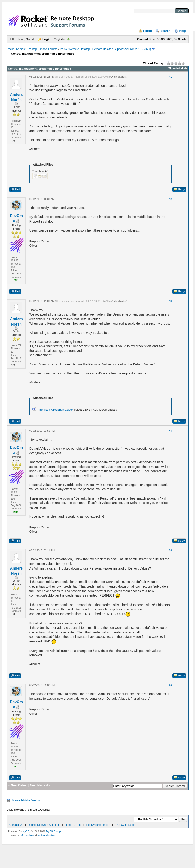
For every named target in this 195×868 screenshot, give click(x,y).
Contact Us (16, 825)
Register (60, 39)
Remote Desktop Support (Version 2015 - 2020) (122, 49)
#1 (170, 77)
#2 (170, 199)
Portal (148, 31)
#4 (170, 431)
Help (182, 31)
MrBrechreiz (28, 835)
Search (165, 31)
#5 (170, 550)
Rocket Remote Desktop (75, 49)
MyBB (26, 831)
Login (46, 39)
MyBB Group (53, 831)
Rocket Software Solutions (44, 825)
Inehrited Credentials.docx (56, 410)
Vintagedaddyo (46, 835)
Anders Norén (119, 77)
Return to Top (73, 825)
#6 (170, 685)
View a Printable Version (26, 800)
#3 (170, 301)
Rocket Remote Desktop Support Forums (32, 49)
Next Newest (39, 785)
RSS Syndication (125, 825)
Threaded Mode (178, 68)
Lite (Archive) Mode (98, 825)
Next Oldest (19, 785)
